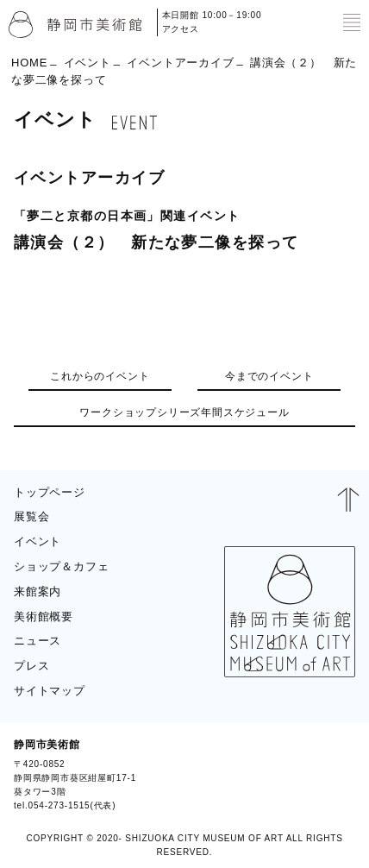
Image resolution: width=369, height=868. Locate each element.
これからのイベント (100, 376)
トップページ (50, 492)
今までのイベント (269, 376)
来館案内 (38, 591)
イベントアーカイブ (180, 62)
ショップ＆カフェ (61, 566)
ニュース (38, 641)
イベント (88, 62)
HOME (29, 62)
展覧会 (31, 516)
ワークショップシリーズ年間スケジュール (184, 412)
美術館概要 (44, 616)
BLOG (333, 775)
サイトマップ (50, 691)
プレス (31, 666)
